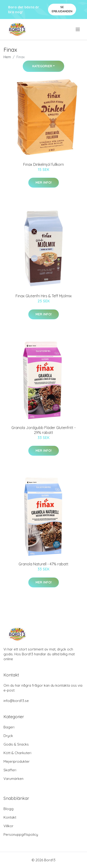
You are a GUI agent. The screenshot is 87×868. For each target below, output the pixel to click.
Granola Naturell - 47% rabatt (43, 564)
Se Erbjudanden (62, 9)
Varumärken (13, 779)
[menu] (78, 29)
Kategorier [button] (42, 66)
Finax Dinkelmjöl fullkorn (43, 164)
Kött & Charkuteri (17, 753)
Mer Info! (44, 183)
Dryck (8, 736)
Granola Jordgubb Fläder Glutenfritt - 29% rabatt (43, 430)
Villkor (8, 826)
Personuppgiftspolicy (21, 834)
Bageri (9, 727)
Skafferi (10, 770)
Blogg (8, 809)
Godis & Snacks (16, 744)
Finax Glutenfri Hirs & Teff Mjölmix (44, 296)
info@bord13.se (16, 701)
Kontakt (10, 817)
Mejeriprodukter (17, 761)
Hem (7, 57)
